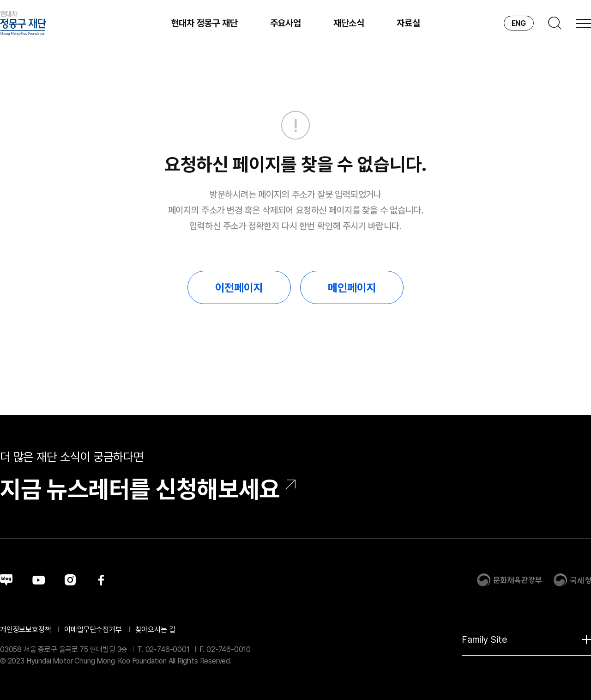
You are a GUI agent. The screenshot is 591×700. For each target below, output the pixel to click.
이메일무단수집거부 (93, 630)
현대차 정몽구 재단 (204, 23)
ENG (519, 23)
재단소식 (349, 23)
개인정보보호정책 (26, 630)
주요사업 (286, 23)
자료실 (408, 23)
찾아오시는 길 (155, 630)
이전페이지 (239, 288)
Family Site (526, 639)
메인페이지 (352, 288)
